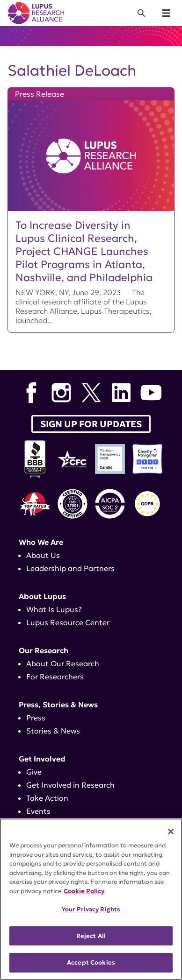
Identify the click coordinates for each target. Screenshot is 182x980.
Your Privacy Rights (91, 909)
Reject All (91, 936)
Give (34, 772)
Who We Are (41, 542)
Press (36, 718)
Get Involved (42, 759)
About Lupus (42, 596)
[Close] (171, 832)
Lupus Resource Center (68, 622)
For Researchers (55, 677)
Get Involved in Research (70, 785)
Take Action (47, 798)
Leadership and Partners (70, 568)
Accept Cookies (91, 962)
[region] (91, 899)
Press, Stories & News (58, 705)
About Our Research (63, 663)
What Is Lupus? (54, 609)
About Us (43, 555)
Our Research (44, 650)
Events (38, 811)
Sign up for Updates (91, 424)
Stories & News (53, 731)
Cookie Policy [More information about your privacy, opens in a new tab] (84, 891)
